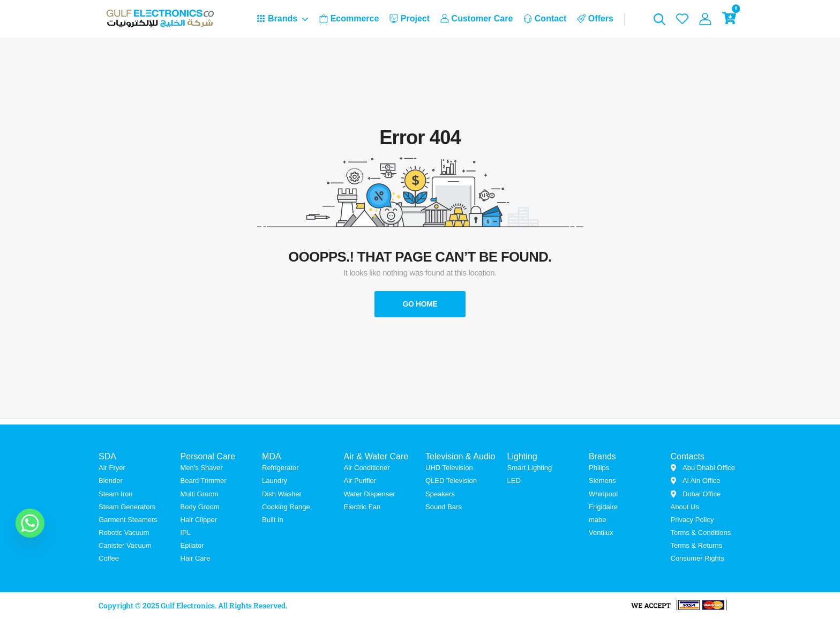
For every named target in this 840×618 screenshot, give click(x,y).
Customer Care (477, 18)
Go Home (420, 304)
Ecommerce (349, 18)
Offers (595, 18)
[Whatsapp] (30, 523)
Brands (277, 18)
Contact (545, 18)
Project (410, 18)
